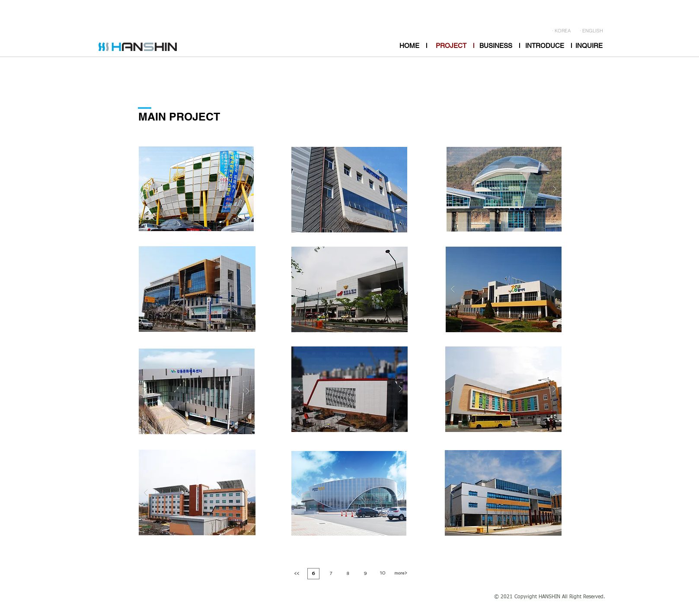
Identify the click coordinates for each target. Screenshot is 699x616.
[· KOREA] (561, 31)
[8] (348, 574)
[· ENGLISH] (591, 31)
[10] (383, 573)
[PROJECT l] (455, 45)
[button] (196, 189)
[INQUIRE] (589, 45)
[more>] (401, 573)
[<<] (297, 574)
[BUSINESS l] (500, 45)
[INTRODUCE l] (549, 45)
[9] (365, 574)
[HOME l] (413, 45)
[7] (331, 574)
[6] (313, 574)
